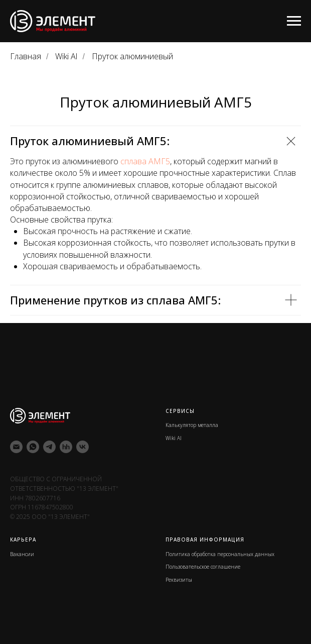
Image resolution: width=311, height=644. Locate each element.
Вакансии (22, 554)
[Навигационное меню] (294, 21)
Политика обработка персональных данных (220, 554)
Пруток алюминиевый (132, 57)
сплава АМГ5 (145, 161)
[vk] (83, 447)
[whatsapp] (33, 447)
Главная (26, 57)
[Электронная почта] (16, 447)
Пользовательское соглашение (203, 567)
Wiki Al (66, 57)
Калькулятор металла (192, 425)
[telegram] (49, 447)
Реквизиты (179, 580)
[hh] (66, 447)
